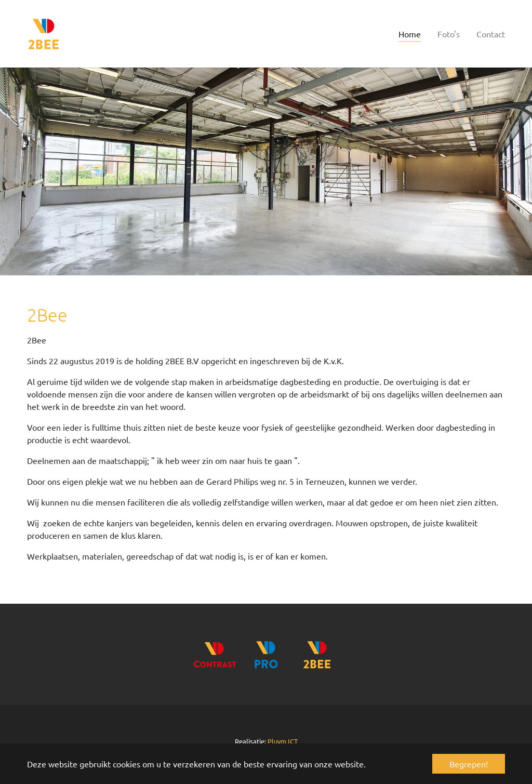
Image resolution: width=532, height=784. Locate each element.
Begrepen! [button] (469, 764)
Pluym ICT (283, 741)
